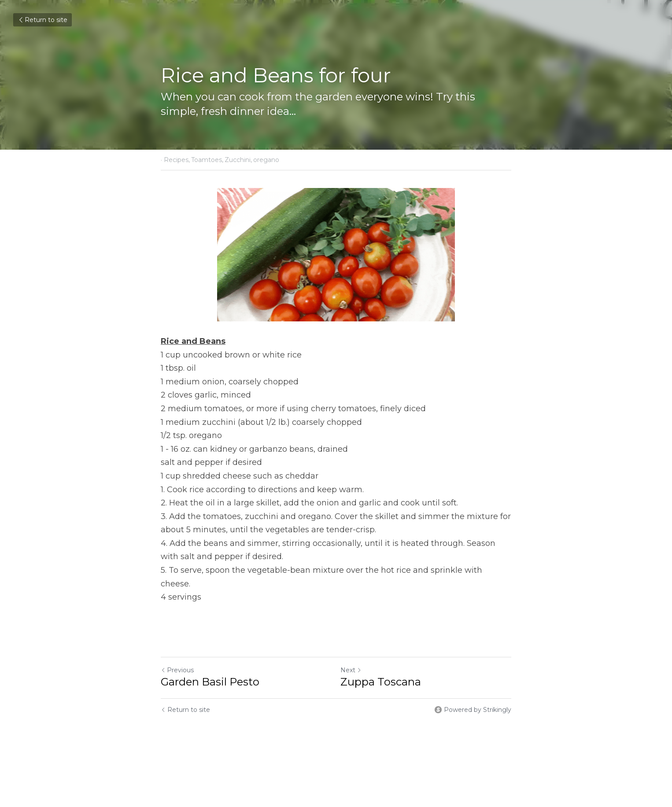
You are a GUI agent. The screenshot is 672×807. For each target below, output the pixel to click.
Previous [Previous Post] (177, 670)
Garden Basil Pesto (210, 682)
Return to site (42, 20)
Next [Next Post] (351, 670)
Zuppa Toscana (381, 682)
